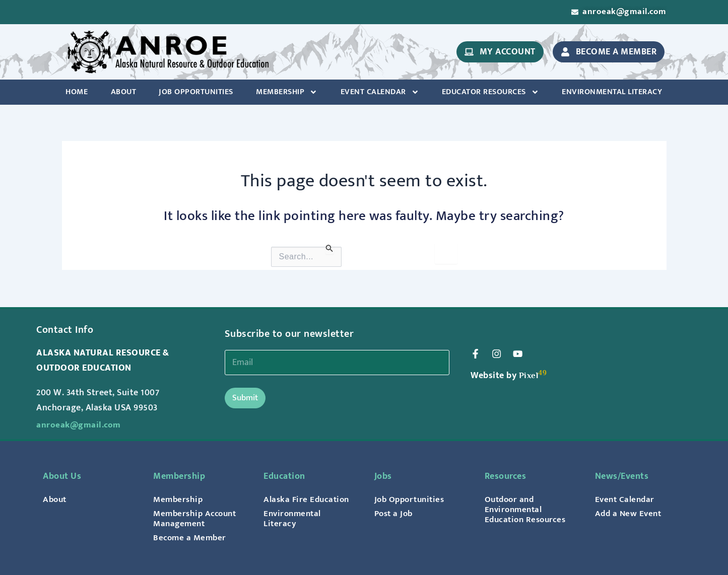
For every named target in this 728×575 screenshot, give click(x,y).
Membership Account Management (197, 519)
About (124, 93)
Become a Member (191, 538)
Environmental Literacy (612, 93)
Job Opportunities (196, 93)
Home (77, 93)
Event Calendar (380, 93)
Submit (245, 398)
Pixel (529, 376)
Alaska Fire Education (308, 499)
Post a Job (395, 514)
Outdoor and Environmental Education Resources (527, 510)
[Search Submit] (329, 249)
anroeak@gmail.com (80, 425)
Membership (287, 93)
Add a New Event (630, 514)
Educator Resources (490, 93)
